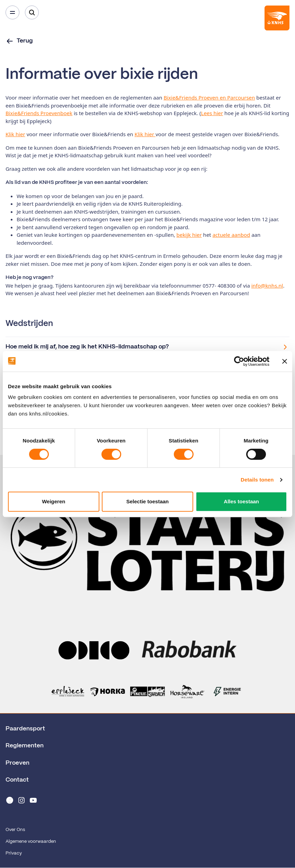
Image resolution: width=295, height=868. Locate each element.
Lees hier (212, 113)
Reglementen (25, 746)
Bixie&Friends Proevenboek (39, 113)
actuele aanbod (231, 235)
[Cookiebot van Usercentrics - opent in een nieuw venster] (239, 361)
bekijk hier (189, 235)
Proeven (17, 763)
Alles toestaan (241, 501)
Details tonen (257, 480)
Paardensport (25, 729)
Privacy (14, 853)
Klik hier (15, 134)
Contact (17, 780)
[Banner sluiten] (285, 361)
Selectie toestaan (148, 501)
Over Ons (15, 830)
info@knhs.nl (267, 286)
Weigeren (53, 501)
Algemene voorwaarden (31, 842)
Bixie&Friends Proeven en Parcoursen (209, 97)
